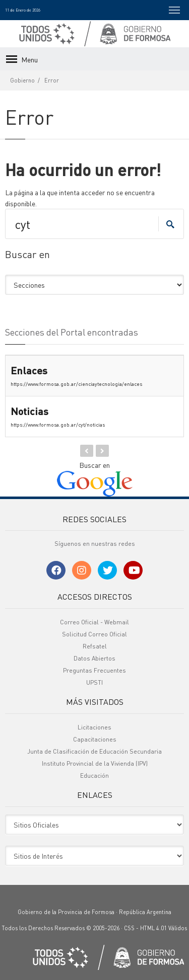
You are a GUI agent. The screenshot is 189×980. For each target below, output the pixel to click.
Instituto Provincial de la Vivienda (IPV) (95, 763)
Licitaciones (94, 727)
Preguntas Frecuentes (94, 670)
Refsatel (95, 646)
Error (52, 80)
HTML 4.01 (153, 928)
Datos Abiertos (94, 658)
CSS (129, 928)
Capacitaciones (95, 739)
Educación (94, 775)
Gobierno (22, 80)
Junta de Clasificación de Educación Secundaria (94, 751)
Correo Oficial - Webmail (94, 622)
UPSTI (94, 682)
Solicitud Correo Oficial (94, 634)
